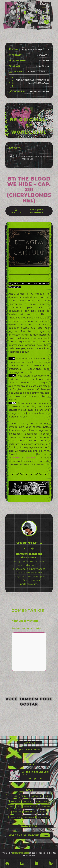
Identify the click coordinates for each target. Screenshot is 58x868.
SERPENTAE (37, 212)
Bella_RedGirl (31, 806)
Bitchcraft (30, 812)
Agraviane (36, 796)
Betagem (37, 210)
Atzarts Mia (42, 801)
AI (9, 796)
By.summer (29, 817)
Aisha (48, 796)
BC (19, 806)
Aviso (11, 806)
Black (42, 812)
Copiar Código (29, 750)
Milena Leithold (20, 853)
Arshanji (28, 801)
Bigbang (17, 812)
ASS (15, 796)
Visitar (45, 835)
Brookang (15, 817)
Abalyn (24, 796)
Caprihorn (43, 817)
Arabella (15, 801)
